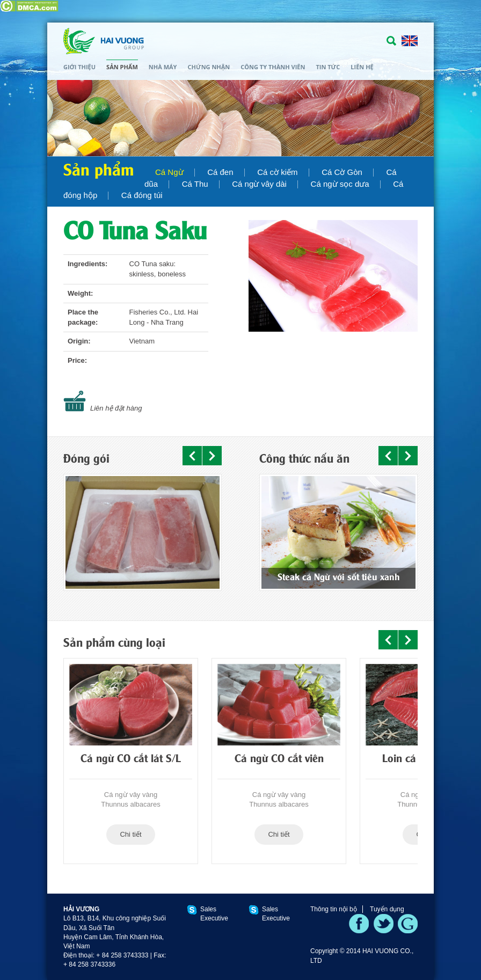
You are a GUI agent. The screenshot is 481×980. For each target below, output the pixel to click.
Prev (192, 456)
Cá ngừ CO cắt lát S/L (131, 759)
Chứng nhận (209, 67)
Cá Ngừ (169, 172)
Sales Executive (214, 914)
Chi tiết (130, 834)
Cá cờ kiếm (277, 172)
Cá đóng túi (142, 195)
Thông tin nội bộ (334, 909)
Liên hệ (362, 67)
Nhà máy (163, 67)
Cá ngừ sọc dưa (340, 184)
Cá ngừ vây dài (259, 184)
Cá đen (220, 172)
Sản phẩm (122, 67)
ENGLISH (410, 41)
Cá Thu (195, 184)
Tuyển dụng (387, 909)
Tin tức (328, 67)
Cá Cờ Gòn (342, 172)
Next (212, 456)
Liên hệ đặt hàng (116, 408)
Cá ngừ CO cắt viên (279, 759)
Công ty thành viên (273, 67)
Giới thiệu (79, 67)
